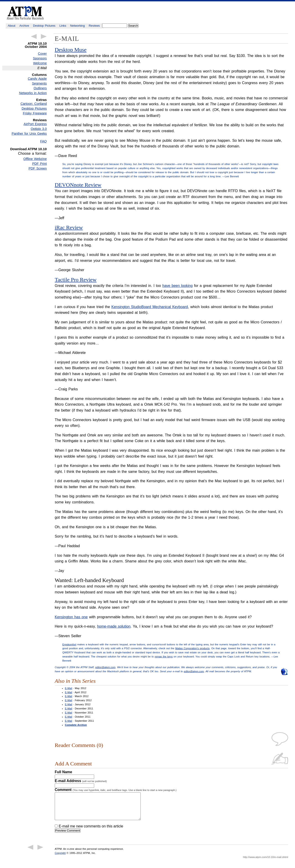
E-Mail (69, 688)
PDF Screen (38, 168)
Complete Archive (76, 725)
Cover (42, 54)
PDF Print (39, 164)
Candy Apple (37, 79)
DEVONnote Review (78, 185)
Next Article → (44, 36)
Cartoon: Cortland (34, 104)
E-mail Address (81, 781)
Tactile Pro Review (76, 280)
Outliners (40, 88)
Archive (24, 26)
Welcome (40, 63)
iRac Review (69, 227)
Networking (78, 26)
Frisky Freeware (35, 113)
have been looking (177, 286)
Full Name (63, 772)
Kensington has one (71, 617)
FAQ (43, 141)
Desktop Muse (71, 50)
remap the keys (164, 657)
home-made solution (114, 626)
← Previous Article (34, 36)
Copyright (60, 858)
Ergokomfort (69, 644)
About (12, 26)
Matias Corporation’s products (193, 648)
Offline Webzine (35, 159)
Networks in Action (33, 93)
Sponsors (40, 58)
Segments (39, 83)
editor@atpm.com (105, 667)
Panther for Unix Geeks (29, 134)
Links (63, 26)
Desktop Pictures (44, 26)
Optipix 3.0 (39, 129)
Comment (116, 790)
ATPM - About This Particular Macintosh (25, 13)
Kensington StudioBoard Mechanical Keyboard (150, 307)
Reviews (94, 26)
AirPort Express (35, 124)
